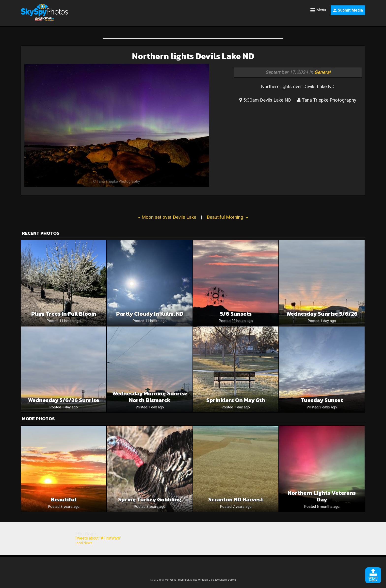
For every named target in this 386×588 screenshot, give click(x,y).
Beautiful (64, 500)
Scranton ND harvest (236, 500)
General (322, 72)
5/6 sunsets (236, 314)
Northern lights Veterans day (322, 496)
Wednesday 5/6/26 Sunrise (64, 400)
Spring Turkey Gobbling (150, 500)
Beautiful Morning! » (227, 217)
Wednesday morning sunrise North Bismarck (150, 397)
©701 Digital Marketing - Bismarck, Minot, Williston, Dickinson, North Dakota (193, 580)
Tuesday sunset (322, 400)
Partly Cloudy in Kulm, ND (150, 314)
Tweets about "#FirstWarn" (98, 538)
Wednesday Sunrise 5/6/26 (322, 314)
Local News (84, 543)
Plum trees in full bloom (64, 314)
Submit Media (348, 10)
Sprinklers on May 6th (236, 400)
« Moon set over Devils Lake (167, 217)
